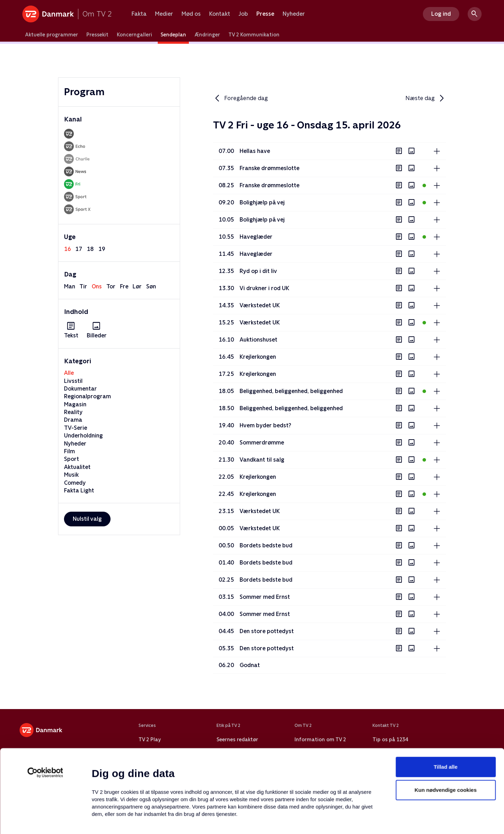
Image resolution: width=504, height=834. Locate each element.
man (70, 286)
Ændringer (207, 35)
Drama (73, 420)
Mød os (191, 14)
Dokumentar (80, 389)
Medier (164, 14)
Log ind (441, 14)
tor (111, 286)
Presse (265, 14)
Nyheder (294, 14)
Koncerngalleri (134, 35)
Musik (71, 475)
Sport (72, 459)
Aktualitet (77, 467)
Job (243, 14)
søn (151, 286)
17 (79, 249)
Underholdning (83, 436)
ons (97, 286)
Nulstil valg (87, 519)
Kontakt (220, 14)
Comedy (75, 483)
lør (137, 286)
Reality (73, 412)
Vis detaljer (339, 820)
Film (69, 451)
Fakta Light (79, 490)
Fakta (139, 14)
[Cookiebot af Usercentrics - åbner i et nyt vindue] (45, 724)
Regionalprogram (87, 396)
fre (124, 286)
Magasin (75, 404)
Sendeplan (173, 35)
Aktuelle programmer (52, 35)
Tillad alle (446, 718)
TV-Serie (76, 428)
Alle (69, 373)
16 (68, 249)
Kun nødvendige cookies (446, 741)
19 (102, 249)
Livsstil (73, 381)
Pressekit (97, 35)
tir (83, 286)
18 (90, 249)
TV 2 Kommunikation (254, 35)
